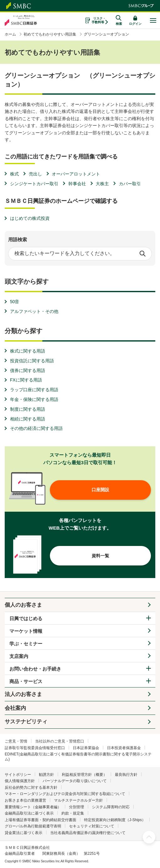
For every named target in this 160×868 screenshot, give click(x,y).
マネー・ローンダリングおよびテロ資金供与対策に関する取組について (65, 794)
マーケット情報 (26, 631)
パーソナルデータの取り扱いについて (75, 781)
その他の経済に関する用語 (36, 428)
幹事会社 (77, 184)
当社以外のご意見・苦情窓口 (60, 741)
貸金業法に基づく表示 (24, 833)
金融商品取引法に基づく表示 (29, 813)
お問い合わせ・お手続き (35, 669)
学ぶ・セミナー (26, 644)
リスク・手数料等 (99, 20)
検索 (142, 253)
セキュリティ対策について (92, 826)
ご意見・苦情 (16, 741)
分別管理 (77, 807)
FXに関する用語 (26, 380)
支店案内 (19, 656)
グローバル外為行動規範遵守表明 (33, 826)
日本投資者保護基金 (124, 748)
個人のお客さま (23, 605)
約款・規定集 (73, 813)
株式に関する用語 (28, 351)
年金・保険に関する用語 (34, 399)
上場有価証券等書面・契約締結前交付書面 (40, 820)
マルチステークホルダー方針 (78, 800)
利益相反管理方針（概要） (84, 775)
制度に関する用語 (28, 409)
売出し (35, 174)
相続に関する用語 (28, 419)
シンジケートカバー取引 (34, 184)
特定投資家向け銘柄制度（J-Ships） (115, 820)
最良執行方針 (126, 775)
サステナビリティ (26, 722)
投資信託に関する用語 (32, 361)
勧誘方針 (46, 775)
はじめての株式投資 (30, 218)
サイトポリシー (18, 775)
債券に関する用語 (28, 370)
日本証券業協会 (86, 748)
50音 (15, 302)
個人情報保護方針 (20, 781)
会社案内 (15, 708)
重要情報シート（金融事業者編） (33, 807)
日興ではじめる (26, 618)
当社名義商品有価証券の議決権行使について (88, 833)
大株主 (102, 184)
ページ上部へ (149, 837)
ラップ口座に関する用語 (34, 390)
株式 (14, 174)
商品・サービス (26, 681)
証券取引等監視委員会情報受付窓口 (35, 748)
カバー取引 (130, 184)
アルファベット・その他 (34, 311)
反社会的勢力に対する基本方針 (31, 787)
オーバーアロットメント (76, 174)
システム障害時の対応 (111, 807)
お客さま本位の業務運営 (25, 800)
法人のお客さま (23, 694)
